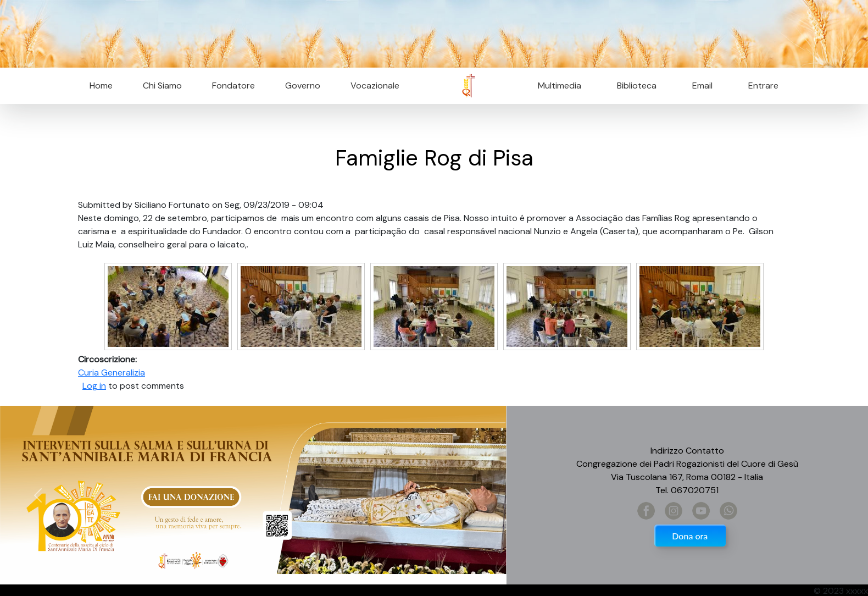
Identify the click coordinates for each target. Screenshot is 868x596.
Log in (94, 386)
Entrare (763, 85)
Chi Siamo (162, 85)
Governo (303, 85)
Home (101, 85)
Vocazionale (375, 85)
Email (699, 85)
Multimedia (560, 85)
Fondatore (233, 85)
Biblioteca (637, 85)
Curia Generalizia (112, 372)
